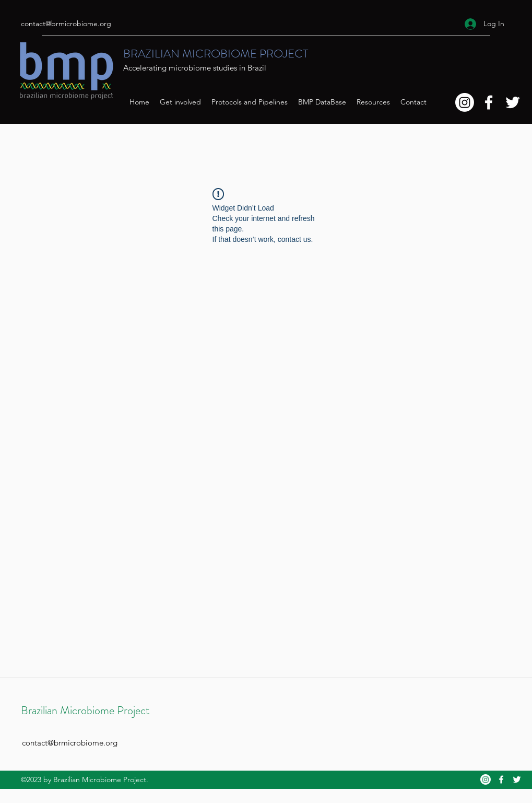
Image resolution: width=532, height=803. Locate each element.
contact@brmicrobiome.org (66, 24)
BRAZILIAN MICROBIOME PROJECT (216, 54)
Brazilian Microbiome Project (85, 710)
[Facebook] (489, 102)
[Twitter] (513, 102)
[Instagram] (465, 102)
